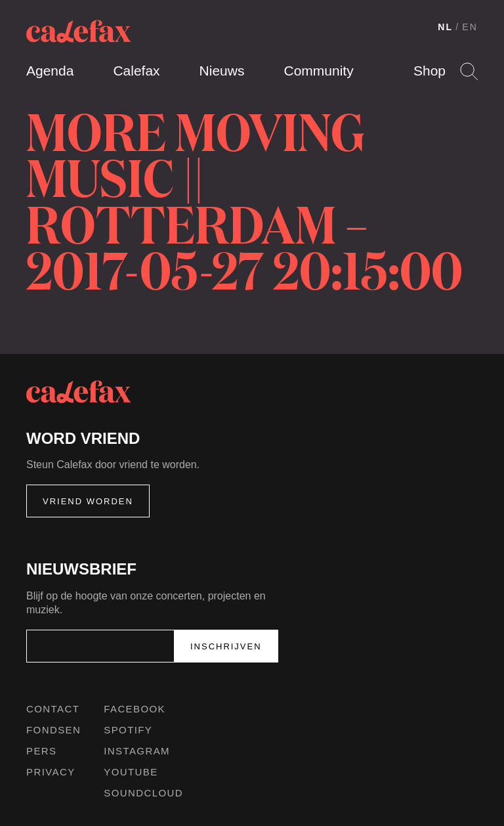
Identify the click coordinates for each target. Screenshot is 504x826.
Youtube (131, 772)
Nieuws (222, 71)
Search (469, 71)
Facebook (135, 709)
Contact (53, 709)
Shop (430, 71)
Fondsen (53, 730)
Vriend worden (88, 501)
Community (318, 71)
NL (445, 27)
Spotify (128, 730)
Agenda (50, 71)
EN (470, 27)
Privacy (51, 772)
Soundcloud (143, 793)
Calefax (136, 71)
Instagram (137, 751)
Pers (42, 751)
